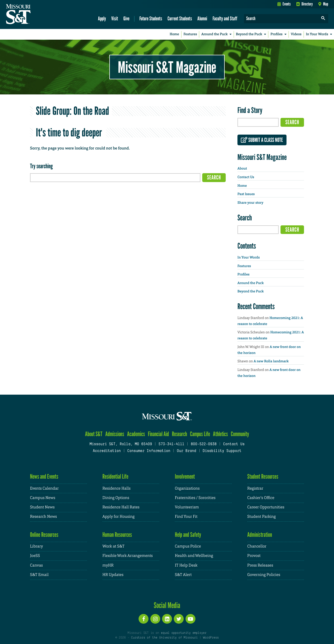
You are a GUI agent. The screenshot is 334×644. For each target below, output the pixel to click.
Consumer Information (149, 451)
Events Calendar (44, 488)
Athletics (220, 434)
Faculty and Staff (225, 18)
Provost (254, 556)
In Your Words (320, 34)
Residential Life (115, 476)
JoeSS (35, 556)
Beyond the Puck (252, 34)
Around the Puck (217, 34)
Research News (43, 517)
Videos (296, 34)
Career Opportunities (266, 507)
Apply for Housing (119, 517)
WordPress (211, 638)
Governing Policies (264, 575)
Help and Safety (188, 535)
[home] (35, 15)
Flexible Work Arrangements (128, 556)
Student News (42, 507)
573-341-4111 (171, 444)
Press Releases (260, 565)
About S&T (94, 434)
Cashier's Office (261, 498)
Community (240, 434)
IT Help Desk (186, 565)
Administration (260, 535)
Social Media (167, 605)
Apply (102, 18)
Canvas (36, 565)
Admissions (115, 434)
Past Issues (246, 194)
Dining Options (116, 498)
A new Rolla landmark (271, 361)
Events (284, 4)
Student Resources (263, 476)
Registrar (255, 488)
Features (190, 34)
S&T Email (39, 575)
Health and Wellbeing (194, 556)
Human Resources (117, 535)
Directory (305, 4)
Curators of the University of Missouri (164, 638)
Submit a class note (262, 140)
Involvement (185, 476)
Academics (136, 434)
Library (37, 546)
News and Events (44, 476)
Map (323, 4)
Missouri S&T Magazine (167, 67)
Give (126, 18)
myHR (108, 565)
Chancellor (257, 546)
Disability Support (222, 451)
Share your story (250, 203)
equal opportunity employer (184, 633)
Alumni (202, 18)
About (242, 169)
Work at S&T (114, 546)
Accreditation (107, 451)
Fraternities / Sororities (195, 498)
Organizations (187, 488)
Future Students (151, 18)
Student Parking (262, 517)
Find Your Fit (186, 517)
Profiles (279, 34)
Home (174, 34)
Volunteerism (187, 507)
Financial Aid (159, 434)
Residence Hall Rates (121, 507)
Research (180, 434)
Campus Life (200, 434)
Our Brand (186, 451)
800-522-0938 (204, 444)
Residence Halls (117, 488)
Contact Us (246, 177)
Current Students (180, 18)
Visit (115, 18)
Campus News (43, 498)
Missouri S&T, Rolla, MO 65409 (121, 444)
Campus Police (188, 546)
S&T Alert (183, 575)
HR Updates (113, 575)
